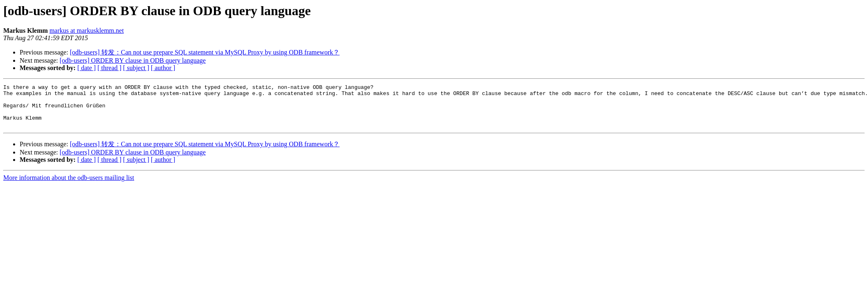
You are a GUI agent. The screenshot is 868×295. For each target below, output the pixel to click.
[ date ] (87, 68)
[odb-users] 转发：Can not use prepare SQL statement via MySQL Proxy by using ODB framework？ (205, 52)
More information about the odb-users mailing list (69, 186)
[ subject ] (136, 68)
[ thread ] (109, 68)
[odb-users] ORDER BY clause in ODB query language (133, 60)
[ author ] (163, 68)
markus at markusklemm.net (87, 31)
